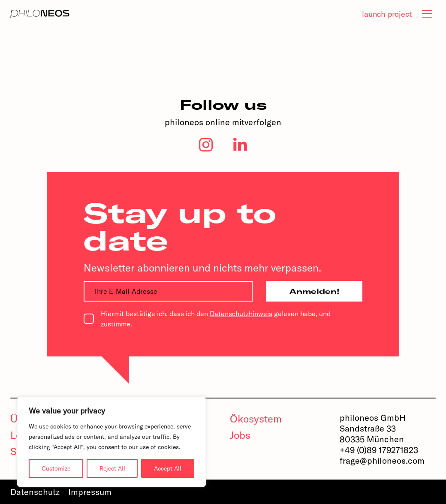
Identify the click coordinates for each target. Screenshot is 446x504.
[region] (111, 442)
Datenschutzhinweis (241, 314)
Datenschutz (35, 492)
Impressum (90, 492)
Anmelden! (315, 291)
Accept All (168, 468)
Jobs (240, 435)
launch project (387, 14)
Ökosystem (256, 419)
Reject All (112, 468)
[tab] (427, 14)
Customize (56, 468)
